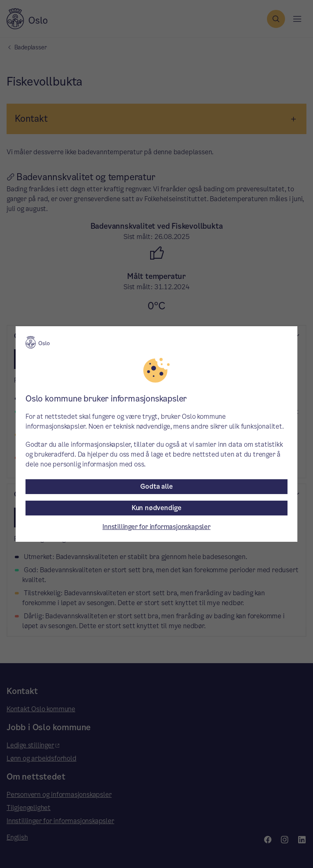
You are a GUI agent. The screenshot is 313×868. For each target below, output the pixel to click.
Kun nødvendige (156, 508)
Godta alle (156, 486)
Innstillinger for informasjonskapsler (156, 527)
